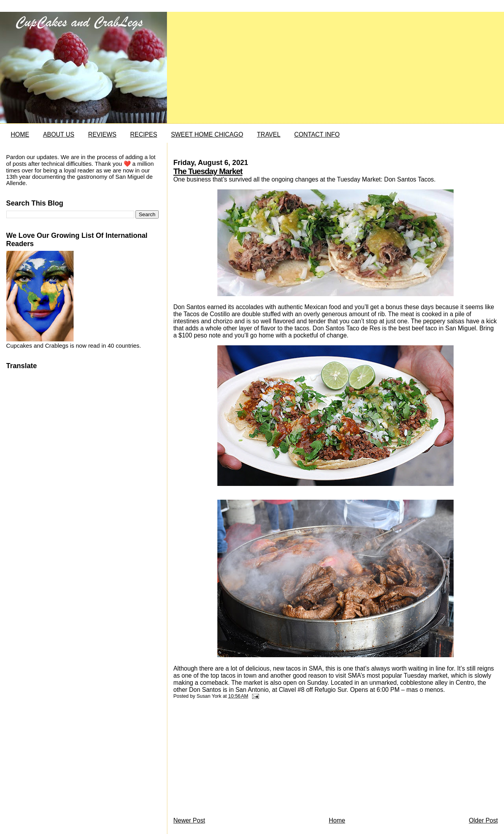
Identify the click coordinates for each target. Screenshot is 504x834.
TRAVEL (269, 134)
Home (337, 820)
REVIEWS (102, 134)
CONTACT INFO (317, 134)
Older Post (484, 820)
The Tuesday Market (208, 171)
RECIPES (144, 134)
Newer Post (189, 820)
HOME (20, 134)
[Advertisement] (232, 760)
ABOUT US (58, 134)
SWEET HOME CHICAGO (207, 134)
